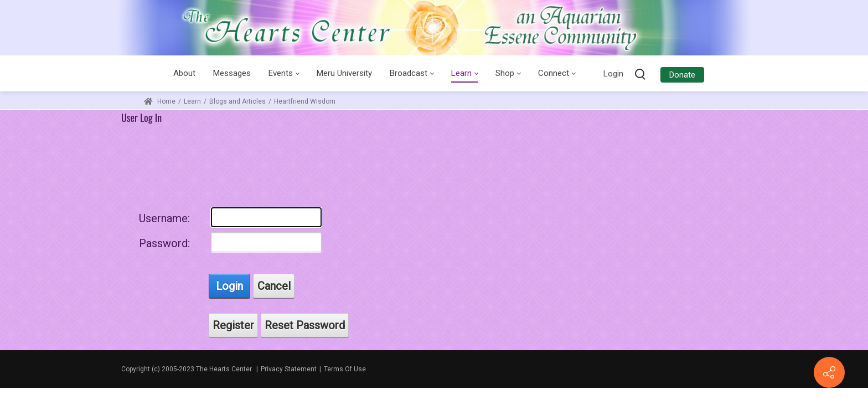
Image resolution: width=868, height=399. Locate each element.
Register (233, 325)
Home (160, 101)
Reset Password (305, 325)
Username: (164, 218)
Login (613, 74)
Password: (164, 243)
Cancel (274, 286)
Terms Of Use (345, 369)
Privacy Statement (289, 369)
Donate (682, 75)
